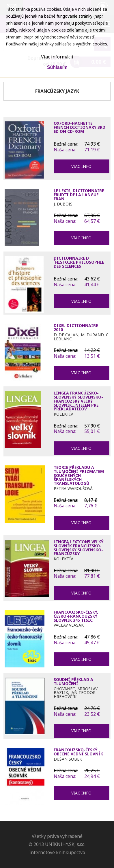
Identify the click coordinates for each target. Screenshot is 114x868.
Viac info (81, 166)
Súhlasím (57, 67)
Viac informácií (57, 57)
